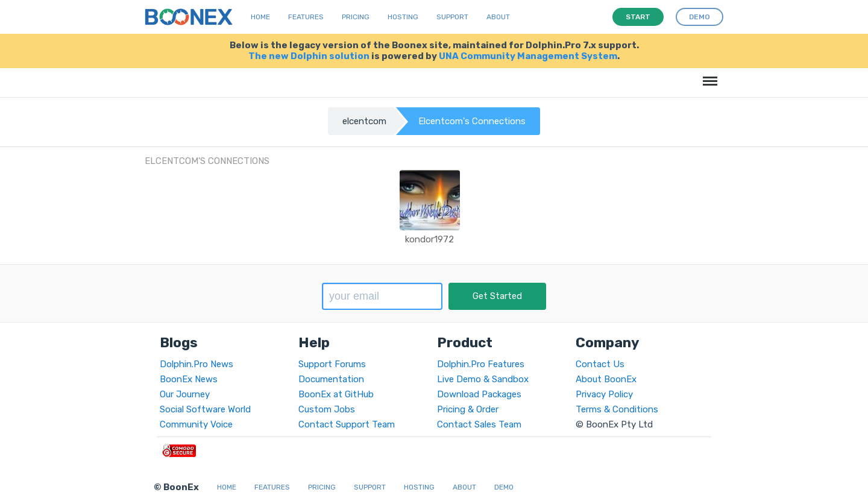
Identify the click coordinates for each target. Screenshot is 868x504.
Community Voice (196, 424)
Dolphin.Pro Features (481, 364)
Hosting (403, 17)
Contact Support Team (347, 424)
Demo (504, 487)
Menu (708, 75)
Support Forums (332, 364)
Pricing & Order (468, 409)
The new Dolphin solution (309, 56)
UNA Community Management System (528, 56)
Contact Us (600, 364)
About (498, 17)
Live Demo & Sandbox (483, 379)
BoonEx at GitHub (336, 394)
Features (306, 17)
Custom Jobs (327, 409)
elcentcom (364, 121)
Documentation (331, 379)
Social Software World (205, 409)
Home (260, 17)
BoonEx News (189, 379)
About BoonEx (606, 379)
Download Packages (479, 394)
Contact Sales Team (479, 424)
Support (452, 17)
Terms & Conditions (617, 409)
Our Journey (185, 394)
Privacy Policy (604, 394)
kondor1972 (429, 239)
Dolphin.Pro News (197, 364)
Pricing (356, 17)
